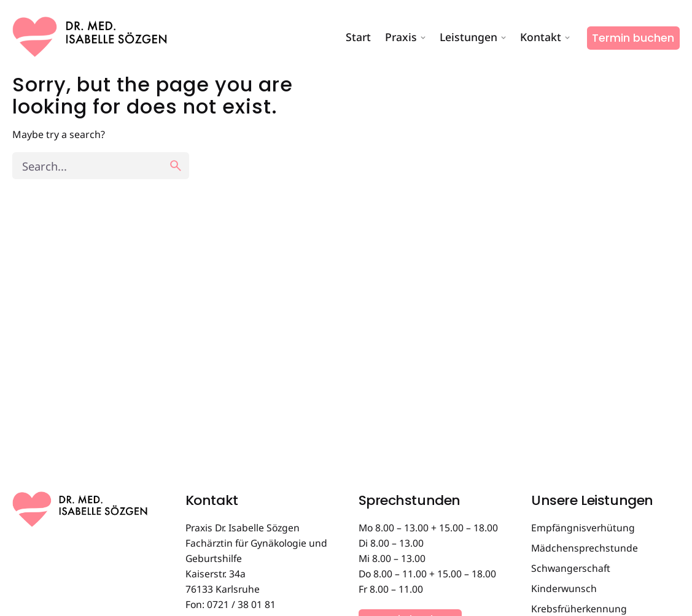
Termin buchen (633, 38)
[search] (176, 166)
